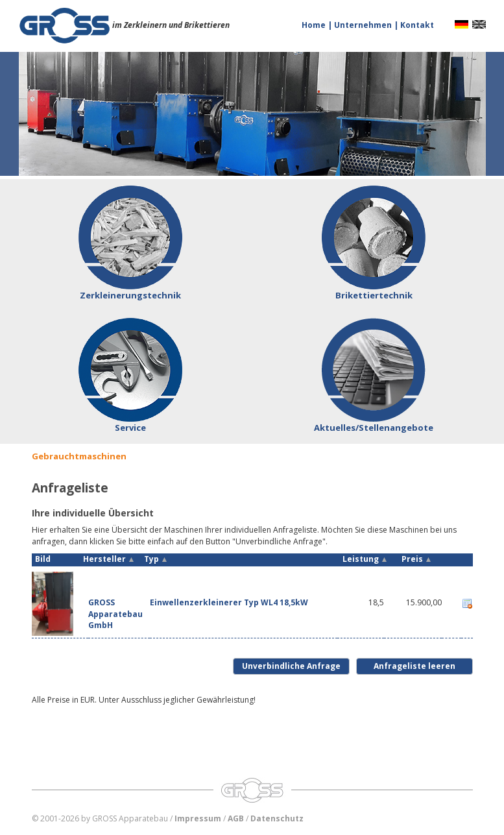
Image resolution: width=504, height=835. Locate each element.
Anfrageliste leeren (414, 666)
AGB (236, 818)
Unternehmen (364, 25)
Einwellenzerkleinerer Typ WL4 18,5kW (229, 602)
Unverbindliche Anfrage (291, 666)
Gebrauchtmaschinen (79, 456)
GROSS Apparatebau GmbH (115, 613)
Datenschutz (277, 818)
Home (315, 25)
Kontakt (417, 25)
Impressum (198, 818)
